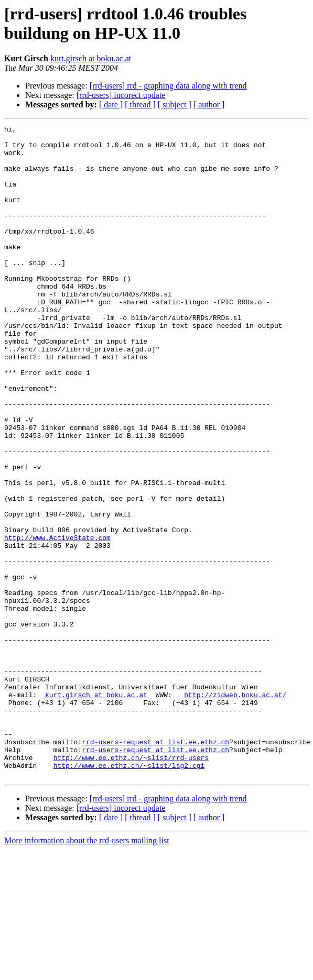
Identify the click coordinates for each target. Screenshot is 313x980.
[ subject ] (175, 104)
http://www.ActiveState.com (57, 621)
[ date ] (111, 104)
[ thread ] (140, 104)
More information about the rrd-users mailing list (87, 971)
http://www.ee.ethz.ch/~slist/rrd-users (131, 885)
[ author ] (209, 104)
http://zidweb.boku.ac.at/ (235, 809)
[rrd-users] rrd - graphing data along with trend (168, 86)
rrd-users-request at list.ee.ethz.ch (155, 866)
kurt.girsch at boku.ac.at (91, 58)
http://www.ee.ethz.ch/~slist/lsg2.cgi (129, 894)
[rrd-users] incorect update (121, 95)
